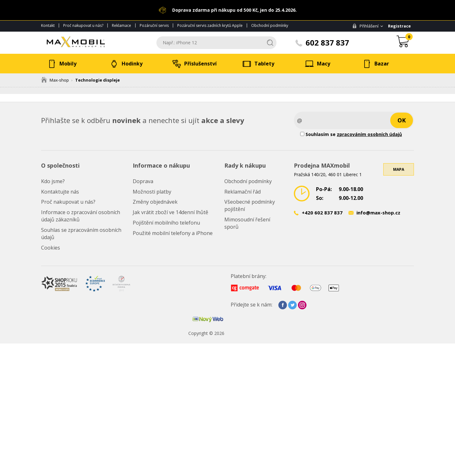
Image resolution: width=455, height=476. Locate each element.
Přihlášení (365, 26)
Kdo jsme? (53, 181)
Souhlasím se (351, 134)
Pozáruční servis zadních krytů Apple (210, 25)
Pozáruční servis (154, 25)
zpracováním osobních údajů (369, 134)
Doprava (143, 181)
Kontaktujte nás (60, 192)
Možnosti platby (152, 192)
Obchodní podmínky (270, 25)
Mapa (399, 169)
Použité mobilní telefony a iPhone (173, 233)
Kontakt (48, 25)
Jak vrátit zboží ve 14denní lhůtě (170, 212)
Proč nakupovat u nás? (83, 25)
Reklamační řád (243, 192)
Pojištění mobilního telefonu (166, 223)
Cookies (51, 248)
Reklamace (121, 25)
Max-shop (55, 80)
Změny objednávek (155, 202)
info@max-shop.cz (378, 213)
